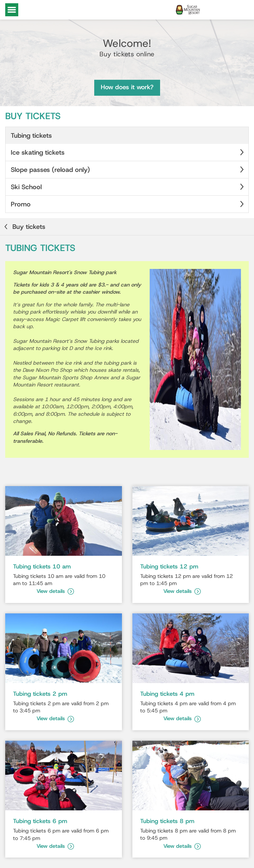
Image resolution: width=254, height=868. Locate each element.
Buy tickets (24, 227)
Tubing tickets (31, 135)
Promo (128, 204)
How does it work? (127, 87)
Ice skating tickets (128, 152)
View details (55, 591)
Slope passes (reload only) (128, 170)
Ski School (128, 187)
